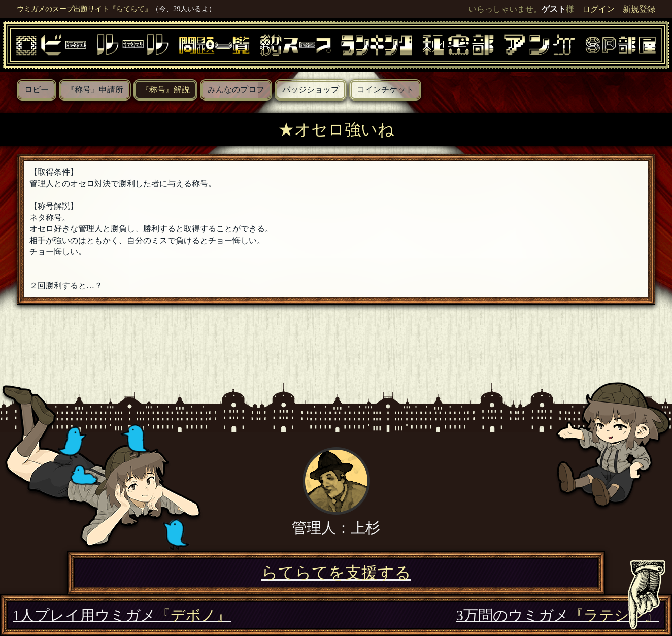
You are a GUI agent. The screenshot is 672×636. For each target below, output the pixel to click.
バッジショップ (311, 90)
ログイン (598, 9)
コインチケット (385, 90)
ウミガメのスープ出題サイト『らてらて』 (84, 9)
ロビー (37, 90)
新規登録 (639, 9)
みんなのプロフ (236, 90)
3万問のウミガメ (558, 615)
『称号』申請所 (95, 90)
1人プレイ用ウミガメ (122, 615)
